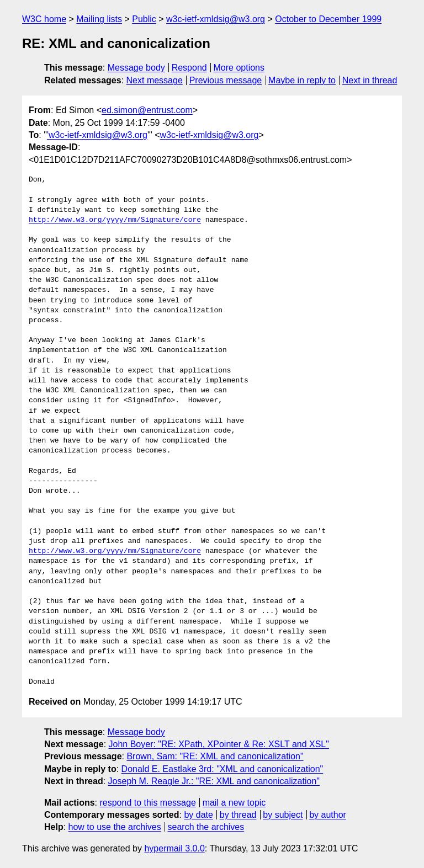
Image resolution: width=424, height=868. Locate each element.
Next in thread (370, 80)
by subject (283, 815)
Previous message (226, 80)
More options (239, 68)
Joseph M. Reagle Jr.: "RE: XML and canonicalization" (214, 781)
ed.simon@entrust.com (147, 110)
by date (198, 815)
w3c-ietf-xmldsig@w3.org (216, 19)
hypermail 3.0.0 (174, 848)
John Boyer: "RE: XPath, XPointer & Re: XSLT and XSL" (219, 744)
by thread (238, 815)
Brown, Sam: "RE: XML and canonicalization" (215, 756)
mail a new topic (234, 803)
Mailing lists (99, 19)
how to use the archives (115, 827)
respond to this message (147, 803)
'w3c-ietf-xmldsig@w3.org (97, 135)
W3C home (44, 19)
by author (328, 815)
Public (144, 19)
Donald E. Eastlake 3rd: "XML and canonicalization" (222, 769)
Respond (189, 68)
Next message (155, 80)
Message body (136, 68)
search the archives (206, 827)
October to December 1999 (328, 19)
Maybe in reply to (302, 80)
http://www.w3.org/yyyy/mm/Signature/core (115, 220)
